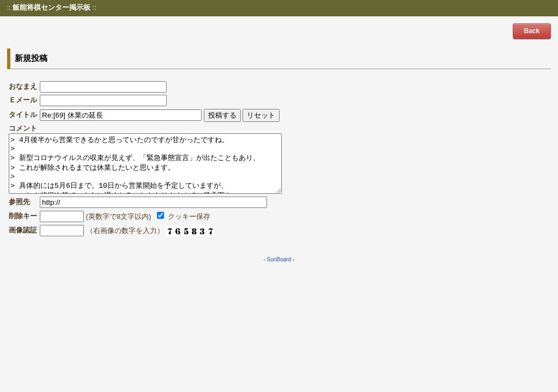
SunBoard (279, 271)
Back (532, 31)
